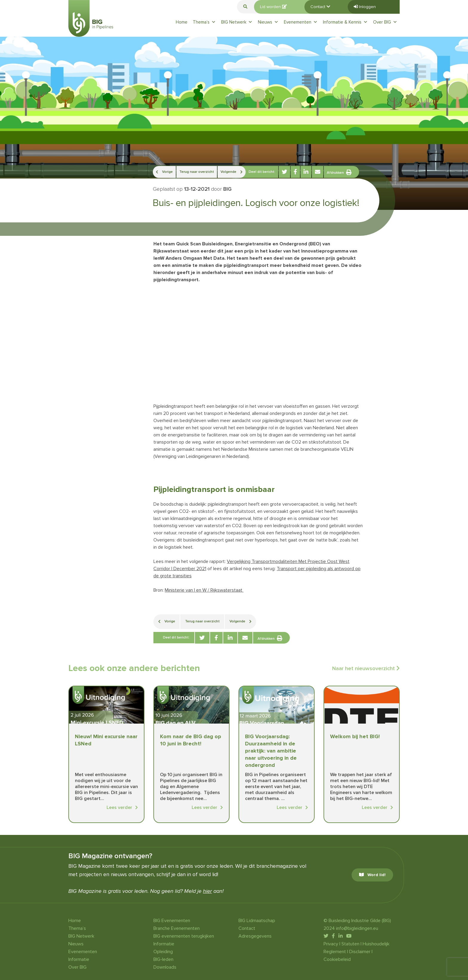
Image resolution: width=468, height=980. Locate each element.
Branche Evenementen (177, 928)
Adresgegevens (255, 936)
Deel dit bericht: (262, 172)
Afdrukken (339, 172)
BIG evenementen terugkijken (184, 936)
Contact (320, 7)
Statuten (350, 944)
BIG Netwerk (237, 22)
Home (182, 22)
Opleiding (163, 952)
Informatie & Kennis (345, 22)
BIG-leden (163, 959)
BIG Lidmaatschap (257, 921)
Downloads (165, 967)
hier (207, 891)
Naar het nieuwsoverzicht (366, 668)
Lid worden (273, 7)
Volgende (232, 172)
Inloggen (365, 7)
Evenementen (301, 22)
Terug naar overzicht (197, 172)
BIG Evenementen (172, 921)
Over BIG (385, 22)
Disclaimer (360, 952)
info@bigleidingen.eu (357, 928)
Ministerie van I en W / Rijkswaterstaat (204, 590)
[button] (245, 7)
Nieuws (268, 22)
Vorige (164, 172)
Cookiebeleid (337, 959)
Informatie (79, 959)
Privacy (331, 944)
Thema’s (204, 22)
